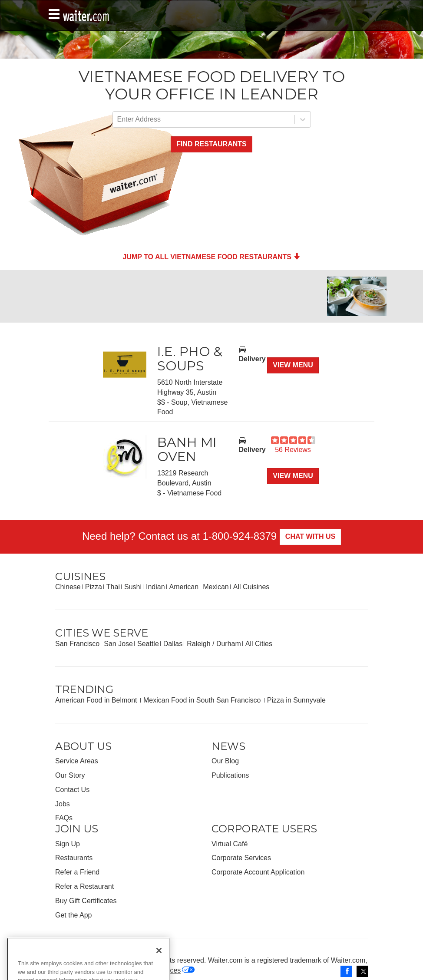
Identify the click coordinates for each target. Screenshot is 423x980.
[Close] (159, 966)
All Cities (259, 644)
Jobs (63, 804)
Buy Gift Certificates (86, 901)
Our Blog (225, 761)
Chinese (68, 587)
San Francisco (77, 644)
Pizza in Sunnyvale (296, 700)
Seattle (148, 644)
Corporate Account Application (258, 872)
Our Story (70, 775)
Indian (155, 587)
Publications (230, 775)
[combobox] (118, 120)
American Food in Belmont (97, 700)
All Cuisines (251, 587)
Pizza (94, 587)
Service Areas (77, 761)
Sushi (133, 587)
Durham (229, 644)
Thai (113, 587)
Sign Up (68, 844)
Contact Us (72, 790)
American (184, 587)
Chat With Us (310, 536)
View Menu (293, 365)
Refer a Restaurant (84, 886)
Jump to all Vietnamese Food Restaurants (212, 257)
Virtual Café (230, 844)
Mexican (216, 587)
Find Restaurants (211, 144)
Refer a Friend (77, 872)
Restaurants (74, 858)
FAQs (64, 818)
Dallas (173, 644)
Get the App (74, 915)
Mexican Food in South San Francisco (203, 700)
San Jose (118, 644)
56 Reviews (293, 450)
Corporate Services (241, 858)
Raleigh (198, 644)
